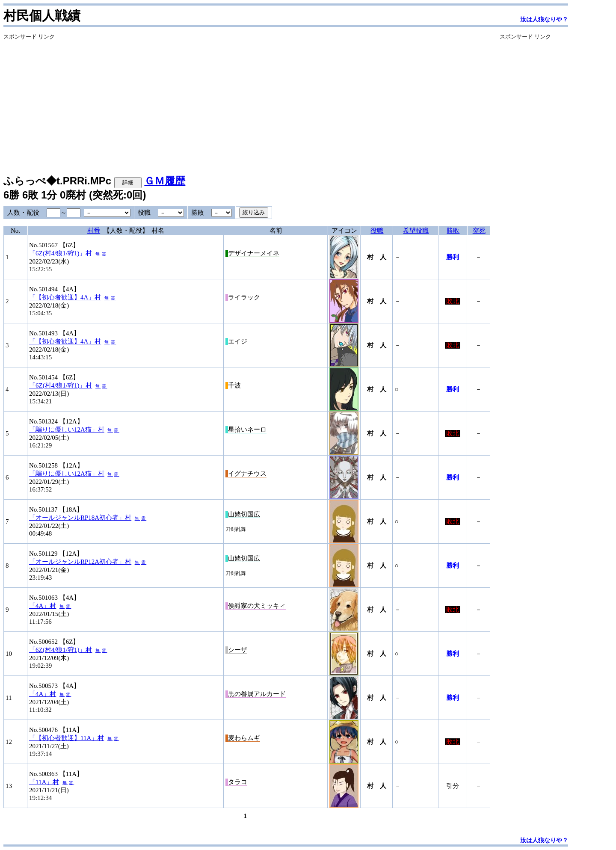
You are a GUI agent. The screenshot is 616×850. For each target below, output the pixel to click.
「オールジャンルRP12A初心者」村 (80, 562)
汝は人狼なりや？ (544, 19)
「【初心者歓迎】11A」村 (67, 738)
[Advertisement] (247, 101)
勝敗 (453, 231)
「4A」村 (43, 606)
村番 (94, 231)
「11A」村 (44, 782)
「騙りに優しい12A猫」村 (67, 429)
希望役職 (416, 231)
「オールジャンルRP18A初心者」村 (80, 518)
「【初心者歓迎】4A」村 (65, 297)
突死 (479, 231)
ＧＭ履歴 (165, 181)
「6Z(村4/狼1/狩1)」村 (61, 253)
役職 (377, 231)
